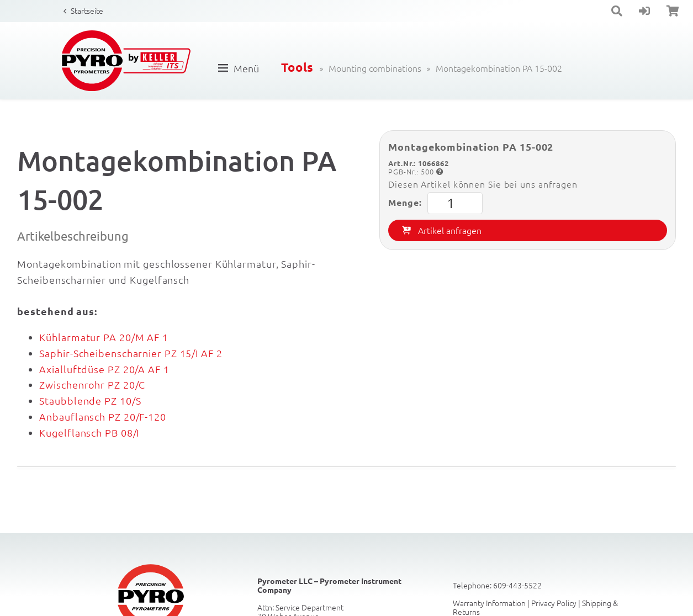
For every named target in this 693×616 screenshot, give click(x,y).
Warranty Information (489, 603)
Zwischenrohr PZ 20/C (92, 384)
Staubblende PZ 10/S (90, 400)
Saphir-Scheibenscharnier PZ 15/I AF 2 (131, 353)
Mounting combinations (375, 68)
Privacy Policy (554, 603)
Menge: (435, 203)
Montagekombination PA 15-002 (499, 68)
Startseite (87, 10)
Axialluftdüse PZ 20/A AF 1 (104, 369)
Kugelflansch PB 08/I (89, 432)
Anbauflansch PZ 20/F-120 (103, 416)
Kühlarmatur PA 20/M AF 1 (104, 337)
